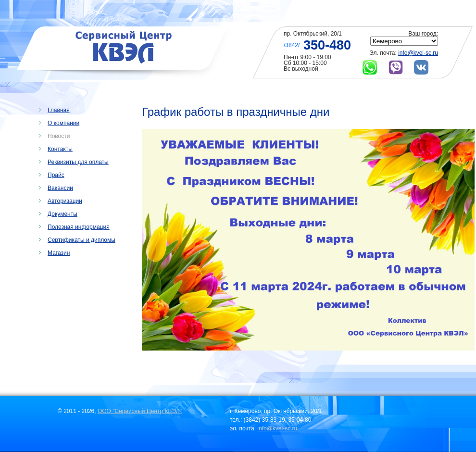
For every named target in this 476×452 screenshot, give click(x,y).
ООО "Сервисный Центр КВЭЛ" (140, 411)
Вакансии (60, 188)
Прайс (56, 175)
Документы (63, 214)
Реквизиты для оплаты (78, 162)
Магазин (59, 253)
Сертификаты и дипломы (81, 240)
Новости (59, 136)
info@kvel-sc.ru (418, 53)
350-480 (327, 45)
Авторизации (65, 201)
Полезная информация (79, 227)
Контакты (60, 149)
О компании (63, 123)
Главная (59, 110)
